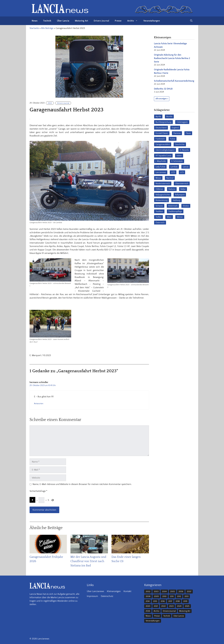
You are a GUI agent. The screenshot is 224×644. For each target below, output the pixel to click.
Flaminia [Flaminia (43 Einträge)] (177, 133)
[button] (191, 21)
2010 (164, 596)
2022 (163, 606)
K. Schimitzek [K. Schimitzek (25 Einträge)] (177, 161)
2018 (178, 601)
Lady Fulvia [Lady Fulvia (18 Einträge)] (160, 167)
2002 (148, 592)
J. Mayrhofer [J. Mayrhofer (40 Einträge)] (161, 161)
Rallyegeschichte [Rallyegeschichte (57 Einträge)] (163, 195)
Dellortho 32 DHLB (163, 89)
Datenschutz (107, 596)
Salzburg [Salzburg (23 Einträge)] (177, 200)
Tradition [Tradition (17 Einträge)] (159, 211)
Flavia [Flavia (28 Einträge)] (188, 133)
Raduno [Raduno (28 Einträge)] (172, 189)
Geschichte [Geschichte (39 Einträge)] (180, 144)
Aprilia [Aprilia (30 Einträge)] (158, 117)
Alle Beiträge (47, 28)
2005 (173, 592)
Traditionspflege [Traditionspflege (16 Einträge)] (175, 211)
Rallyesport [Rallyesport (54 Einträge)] (180, 195)
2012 (179, 596)
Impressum (92, 596)
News (35, 21)
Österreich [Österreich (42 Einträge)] (160, 223)
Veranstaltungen (152, 21)
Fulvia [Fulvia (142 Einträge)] (173, 139)
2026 (148, 611)
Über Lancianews (95, 591)
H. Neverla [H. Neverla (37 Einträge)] (184, 150)
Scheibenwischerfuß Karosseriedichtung (174, 81)
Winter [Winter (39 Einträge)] (180, 217)
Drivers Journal (101, 21)
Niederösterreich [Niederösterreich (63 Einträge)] (163, 184)
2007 (189, 592)
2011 (172, 596)
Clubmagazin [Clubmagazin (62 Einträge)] (182, 122)
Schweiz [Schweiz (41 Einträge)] (159, 206)
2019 (185, 601)
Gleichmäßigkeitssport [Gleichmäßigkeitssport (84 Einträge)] (165, 150)
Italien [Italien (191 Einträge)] (179, 156)
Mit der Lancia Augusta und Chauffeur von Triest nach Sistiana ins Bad (88, 561)
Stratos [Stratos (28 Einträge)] (186, 206)
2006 (181, 592)
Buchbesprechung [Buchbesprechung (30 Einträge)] (163, 122)
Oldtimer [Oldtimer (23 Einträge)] (159, 189)
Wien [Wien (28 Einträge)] (169, 217)
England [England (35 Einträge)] (175, 128)
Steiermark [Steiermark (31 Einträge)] (173, 206)
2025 (187, 606)
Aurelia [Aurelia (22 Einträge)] (169, 117)
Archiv (134, 21)
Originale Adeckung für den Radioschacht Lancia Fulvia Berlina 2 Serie (172, 58)
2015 (155, 601)
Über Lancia (63, 21)
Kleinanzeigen (114, 591)
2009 (156, 596)
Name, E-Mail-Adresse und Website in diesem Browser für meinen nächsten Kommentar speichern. (82, 484)
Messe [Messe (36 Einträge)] (158, 178)
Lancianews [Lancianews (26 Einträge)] (161, 172)
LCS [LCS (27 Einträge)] (182, 172)
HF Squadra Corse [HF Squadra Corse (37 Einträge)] (163, 156)
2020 (148, 606)
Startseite (34, 28)
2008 (148, 596)
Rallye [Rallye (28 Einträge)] (183, 189)
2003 (156, 592)
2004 (164, 592)
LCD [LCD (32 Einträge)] (173, 172)
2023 (50, 103)
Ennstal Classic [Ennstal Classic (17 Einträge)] (162, 133)
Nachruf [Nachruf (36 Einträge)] (170, 178)
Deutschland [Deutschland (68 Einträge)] (161, 128)
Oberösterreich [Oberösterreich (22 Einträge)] (182, 184)
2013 (186, 596)
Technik (47, 21)
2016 (163, 601)
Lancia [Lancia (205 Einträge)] (186, 167)
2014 (148, 601)
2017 (170, 601)
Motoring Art (81, 21)
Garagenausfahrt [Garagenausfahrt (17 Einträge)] (163, 144)
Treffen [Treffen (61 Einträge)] (158, 217)
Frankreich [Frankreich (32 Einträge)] (160, 139)
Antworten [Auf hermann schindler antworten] (39, 404)
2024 (179, 606)
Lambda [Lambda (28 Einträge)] (174, 167)
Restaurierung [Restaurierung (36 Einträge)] (162, 200)
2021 (156, 606)
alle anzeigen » (162, 99)
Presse (118, 21)
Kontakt (127, 591)
